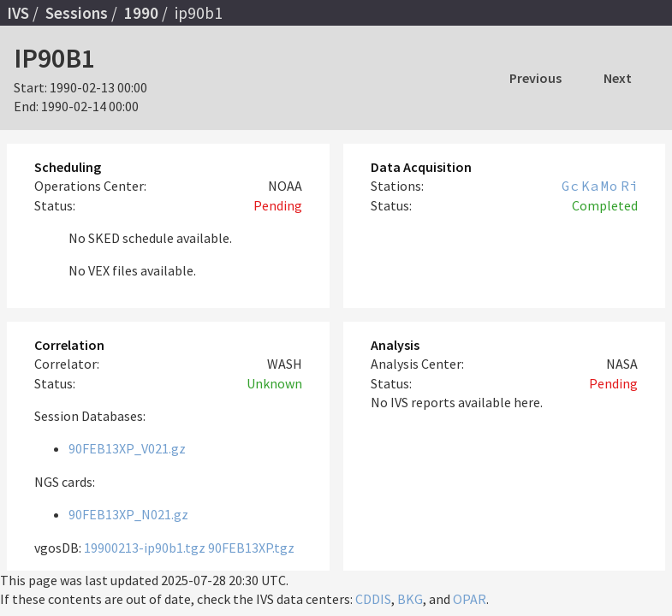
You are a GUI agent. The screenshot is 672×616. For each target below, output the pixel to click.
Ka (590, 186)
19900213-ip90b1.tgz (145, 548)
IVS (18, 13)
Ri (629, 186)
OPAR (470, 599)
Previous (535, 78)
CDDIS (373, 599)
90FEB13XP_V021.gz (127, 448)
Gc (570, 186)
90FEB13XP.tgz (251, 548)
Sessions (77, 13)
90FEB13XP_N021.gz (128, 514)
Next (618, 78)
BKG (410, 599)
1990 (141, 13)
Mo (610, 186)
